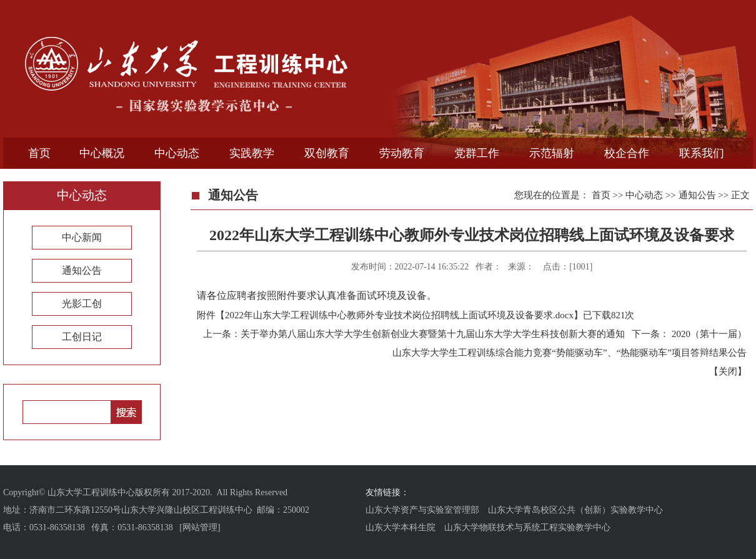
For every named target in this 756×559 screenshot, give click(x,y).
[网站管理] (200, 527)
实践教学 (252, 153)
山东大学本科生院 (400, 527)
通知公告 (82, 270)
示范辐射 (552, 153)
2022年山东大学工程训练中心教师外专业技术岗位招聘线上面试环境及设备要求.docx (399, 315)
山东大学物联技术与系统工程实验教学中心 (527, 527)
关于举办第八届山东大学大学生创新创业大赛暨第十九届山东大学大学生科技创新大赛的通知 (433, 334)
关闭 (728, 371)
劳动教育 (402, 153)
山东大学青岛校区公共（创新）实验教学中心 (575, 510)
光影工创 (82, 304)
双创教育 (327, 153)
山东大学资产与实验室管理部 (422, 510)
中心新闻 (82, 237)
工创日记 (82, 337)
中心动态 (177, 153)
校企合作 (627, 153)
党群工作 (477, 153)
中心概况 (102, 153)
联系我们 (702, 153)
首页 (39, 153)
